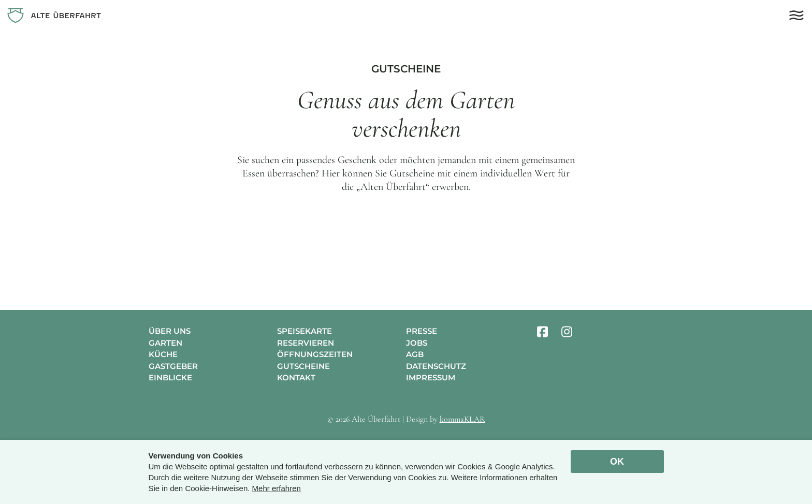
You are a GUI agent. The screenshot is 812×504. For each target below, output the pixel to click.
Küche (163, 354)
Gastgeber (173, 366)
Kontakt (296, 377)
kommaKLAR (462, 419)
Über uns (170, 331)
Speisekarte (304, 331)
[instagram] (567, 332)
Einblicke (170, 377)
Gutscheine (303, 366)
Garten (165, 343)
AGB (415, 354)
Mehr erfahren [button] (277, 488)
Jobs (417, 343)
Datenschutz (436, 366)
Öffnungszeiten (315, 354)
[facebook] (543, 332)
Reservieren (306, 343)
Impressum (431, 377)
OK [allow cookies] (617, 462)
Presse (422, 331)
